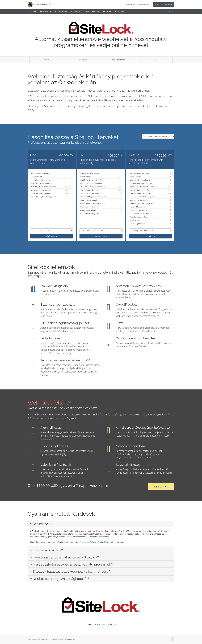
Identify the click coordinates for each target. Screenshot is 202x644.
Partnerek (107, 11)
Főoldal (33, 11)
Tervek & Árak (47, 60)
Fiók (169, 11)
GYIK (155, 60)
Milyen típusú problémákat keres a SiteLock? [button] (64, 557)
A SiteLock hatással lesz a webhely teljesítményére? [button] (70, 571)
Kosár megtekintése (164, 4)
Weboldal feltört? (119, 60)
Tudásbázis (76, 11)
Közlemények (61, 11)
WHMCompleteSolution (106, 624)
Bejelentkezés (143, 4)
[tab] (101, 524)
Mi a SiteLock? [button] (41, 524)
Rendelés (45, 11)
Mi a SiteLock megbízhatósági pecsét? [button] (59, 579)
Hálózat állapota (92, 11)
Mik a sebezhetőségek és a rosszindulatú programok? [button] (71, 564)
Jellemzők (83, 60)
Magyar (130, 4)
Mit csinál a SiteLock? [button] (46, 550)
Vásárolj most (52, 236)
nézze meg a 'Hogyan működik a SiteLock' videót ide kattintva (96, 542)
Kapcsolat (120, 11)
